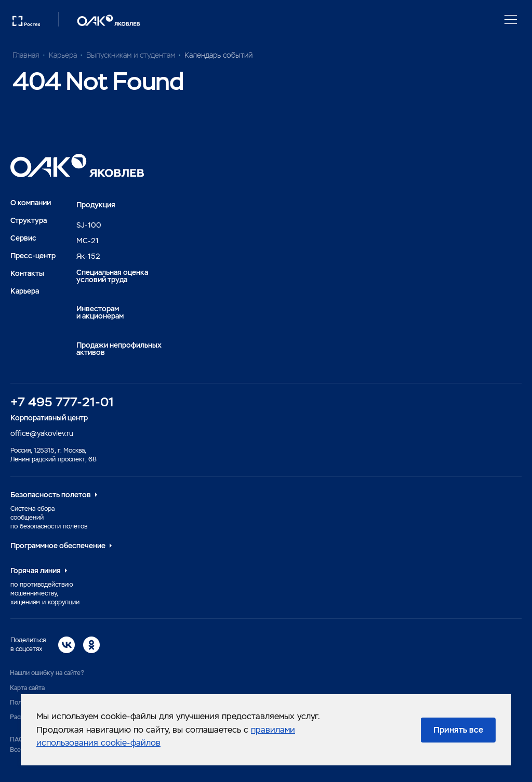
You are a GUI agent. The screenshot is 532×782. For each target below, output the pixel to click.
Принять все (458, 730)
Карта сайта (27, 688)
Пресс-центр (33, 256)
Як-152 (88, 256)
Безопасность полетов (51, 495)
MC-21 (88, 241)
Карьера (25, 291)
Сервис (23, 238)
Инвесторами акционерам (100, 312)
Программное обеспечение (58, 546)
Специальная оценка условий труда (112, 276)
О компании (31, 203)
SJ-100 (89, 225)
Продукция (96, 205)
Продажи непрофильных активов (119, 349)
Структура (29, 220)
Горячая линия (36, 571)
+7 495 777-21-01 (62, 402)
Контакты (27, 273)
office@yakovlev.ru (42, 433)
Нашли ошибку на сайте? (47, 673)
